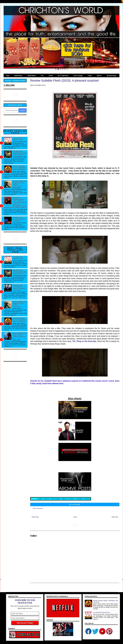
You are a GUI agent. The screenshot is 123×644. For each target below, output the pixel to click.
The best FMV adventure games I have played (20, 153)
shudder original (83, 499)
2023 (40, 499)
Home (75, 517)
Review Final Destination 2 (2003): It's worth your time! (19, 288)
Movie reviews (68, 499)
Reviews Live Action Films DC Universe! (19, 219)
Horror (47, 499)
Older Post (115, 517)
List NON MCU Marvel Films (18, 139)
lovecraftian (56, 499)
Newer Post (35, 517)
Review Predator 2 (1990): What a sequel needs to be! (20, 336)
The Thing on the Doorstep (84, 341)
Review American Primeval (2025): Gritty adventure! (19, 184)
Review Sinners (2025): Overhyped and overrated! (19, 168)
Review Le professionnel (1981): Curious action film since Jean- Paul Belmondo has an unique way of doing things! (15, 203)
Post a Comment (38, 508)
